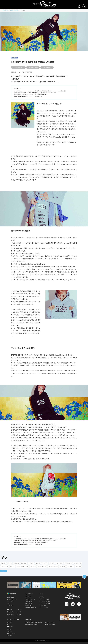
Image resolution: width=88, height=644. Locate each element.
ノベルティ (31, 563)
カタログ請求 (10, 635)
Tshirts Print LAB (14, 10)
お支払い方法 (10, 624)
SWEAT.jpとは (11, 597)
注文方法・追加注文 (12, 599)
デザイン (9, 563)
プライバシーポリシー (50, 622)
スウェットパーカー (53, 567)
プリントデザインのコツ (18, 67)
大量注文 (9, 631)
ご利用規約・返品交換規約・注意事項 (34, 622)
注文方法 (3, 563)
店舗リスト (19, 609)
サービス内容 (10, 601)
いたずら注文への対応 (50, 624)
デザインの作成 (29, 597)
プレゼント (45, 563)
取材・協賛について (12, 633)
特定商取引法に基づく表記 (31, 624)
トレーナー (62, 567)
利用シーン (16, 563)
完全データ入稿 (29, 603)
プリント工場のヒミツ (47, 67)
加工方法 (52, 563)
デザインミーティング (30, 599)
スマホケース (70, 567)
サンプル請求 (10, 615)
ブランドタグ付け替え (45, 603)
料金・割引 (10, 622)
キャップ (38, 563)
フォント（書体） (29, 605)
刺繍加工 (12, 567)
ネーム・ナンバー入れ (45, 601)
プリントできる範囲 (44, 599)
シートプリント (78, 563)
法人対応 (9, 612)
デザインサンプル (29, 601)
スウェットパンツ (42, 567)
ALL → (4, 571)
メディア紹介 (10, 605)
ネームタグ (33, 567)
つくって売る (59, 563)
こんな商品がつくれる (33, 67)
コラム (18, 612)
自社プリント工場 (44, 607)
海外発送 (19, 615)
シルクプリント (5, 567)
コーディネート (68, 563)
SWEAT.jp (5, 10)
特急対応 (9, 629)
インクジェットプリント (22, 567)
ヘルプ (9, 603)
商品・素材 (24, 563)
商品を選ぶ (10, 609)
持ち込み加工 (43, 605)
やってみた (78, 567)
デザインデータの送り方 (31, 607)
